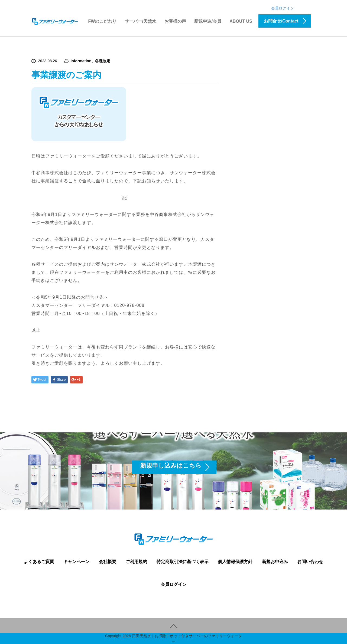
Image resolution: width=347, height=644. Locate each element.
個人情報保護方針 (235, 562)
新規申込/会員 (208, 21)
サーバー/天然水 (140, 21)
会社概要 (108, 562)
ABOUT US (241, 21)
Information (81, 61)
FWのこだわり (103, 21)
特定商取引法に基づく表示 (183, 562)
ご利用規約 (136, 562)
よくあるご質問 (39, 562)
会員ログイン (283, 8)
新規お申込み (275, 562)
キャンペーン (76, 562)
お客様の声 (175, 21)
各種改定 (103, 61)
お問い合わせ (310, 562)
